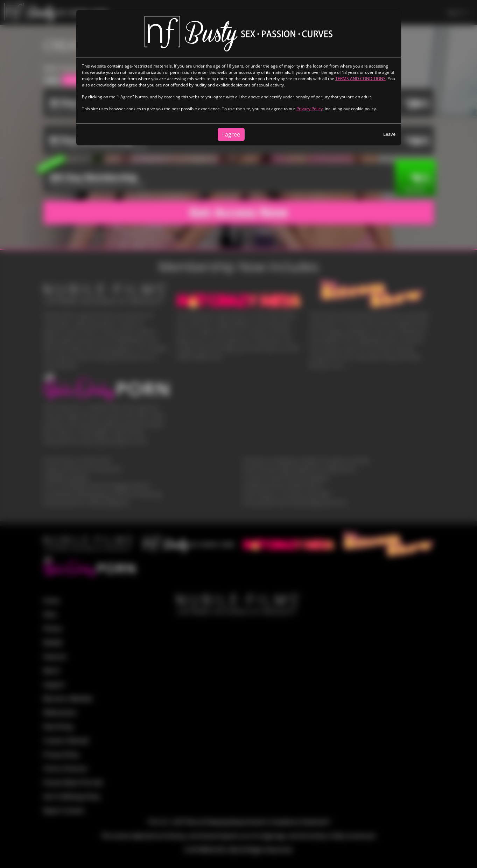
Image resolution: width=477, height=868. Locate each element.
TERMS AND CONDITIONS (360, 79)
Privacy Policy (310, 109)
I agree (231, 134)
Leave (389, 134)
